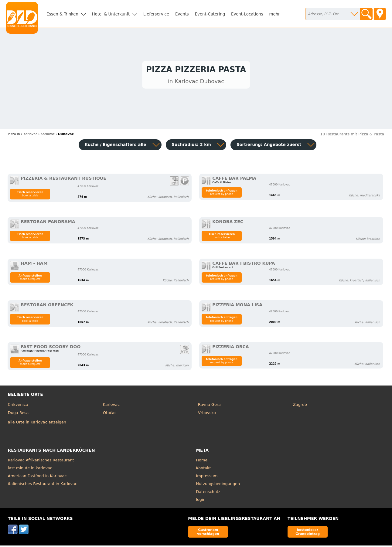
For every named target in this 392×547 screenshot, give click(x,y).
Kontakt (204, 469)
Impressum (207, 477)
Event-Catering (210, 14)
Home (202, 461)
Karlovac (111, 406)
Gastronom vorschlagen (208, 533)
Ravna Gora (209, 406)
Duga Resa (18, 414)
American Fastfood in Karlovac (37, 477)
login (201, 501)
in (14, 135)
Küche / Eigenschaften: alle (116, 146)
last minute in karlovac (30, 469)
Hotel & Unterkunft (111, 14)
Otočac (110, 414)
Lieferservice (156, 14)
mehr (275, 14)
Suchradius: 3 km (191, 146)
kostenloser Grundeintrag (308, 533)
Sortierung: (269, 146)
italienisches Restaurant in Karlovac (43, 485)
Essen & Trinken (62, 14)
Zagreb (300, 406)
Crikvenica (18, 406)
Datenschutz (208, 493)
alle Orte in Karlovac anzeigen (37, 424)
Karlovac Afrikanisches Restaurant (41, 461)
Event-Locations (247, 14)
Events (182, 14)
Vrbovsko (207, 414)
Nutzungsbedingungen (218, 485)
